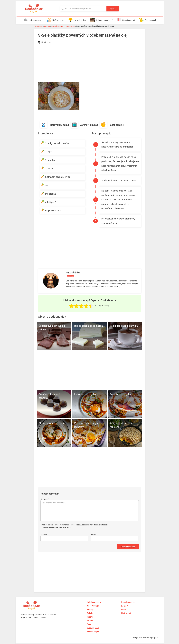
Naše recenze (55, 20)
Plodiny (90, 610)
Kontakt (125, 606)
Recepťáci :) (71, 276)
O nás (124, 610)
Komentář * (45, 499)
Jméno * (44, 535)
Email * (93, 535)
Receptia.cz (39, 26)
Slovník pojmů (126, 20)
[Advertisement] (90, 63)
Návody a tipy (77, 20)
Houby (90, 621)
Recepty (47, 26)
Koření (90, 617)
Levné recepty (70, 26)
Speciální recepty (57, 26)
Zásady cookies (128, 602)
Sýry (89, 624)
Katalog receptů (33, 20)
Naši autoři (126, 613)
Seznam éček (148, 20)
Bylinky (90, 613)
